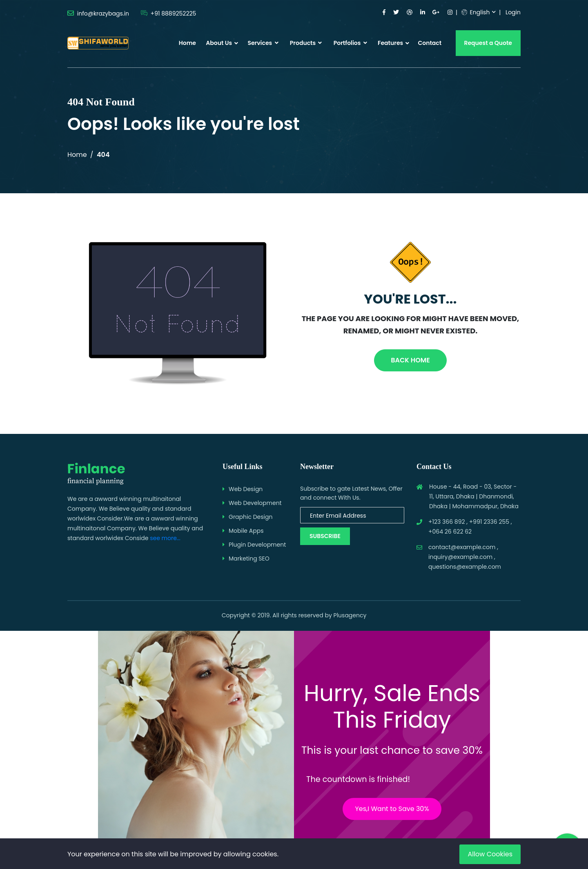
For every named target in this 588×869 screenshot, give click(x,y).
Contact (430, 43)
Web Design (246, 489)
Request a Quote (488, 43)
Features (390, 43)
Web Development (255, 503)
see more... (165, 538)
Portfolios (350, 43)
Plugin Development (257, 545)
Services (263, 43)
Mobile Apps (246, 531)
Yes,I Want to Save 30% (392, 809)
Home (187, 43)
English (476, 12)
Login (513, 12)
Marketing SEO (249, 558)
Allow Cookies (490, 854)
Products (306, 43)
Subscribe (325, 536)
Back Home (410, 360)
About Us (219, 43)
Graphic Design (251, 517)
